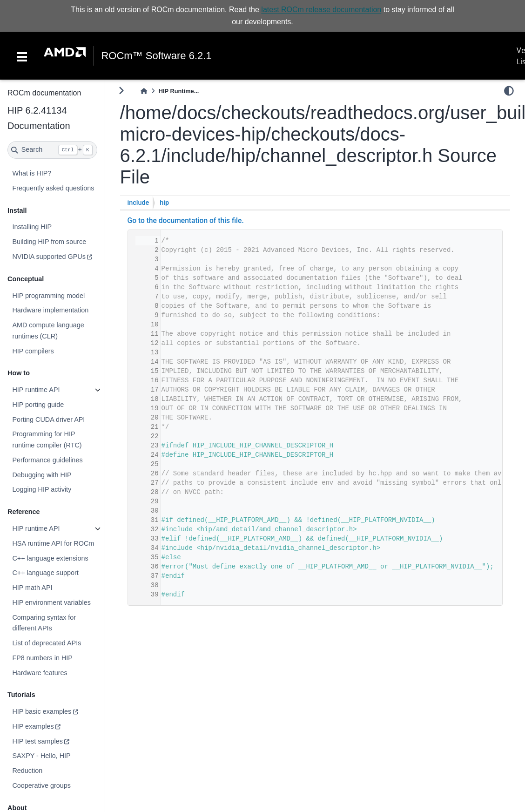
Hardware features (40, 673)
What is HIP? (32, 173)
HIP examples (33, 726)
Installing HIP (32, 227)
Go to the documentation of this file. (186, 221)
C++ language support (45, 573)
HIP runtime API (36, 390)
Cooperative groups (41, 785)
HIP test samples (37, 741)
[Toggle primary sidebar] (121, 91)
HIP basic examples (42, 711)
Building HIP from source (49, 242)
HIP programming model (48, 296)
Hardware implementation (50, 310)
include (138, 203)
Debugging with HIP (42, 475)
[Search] (52, 150)
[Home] (144, 91)
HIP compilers (33, 351)
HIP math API (32, 588)
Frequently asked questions (53, 188)
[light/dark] (509, 91)
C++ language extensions (50, 558)
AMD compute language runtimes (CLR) (48, 331)
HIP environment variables (51, 602)
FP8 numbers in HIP (42, 658)
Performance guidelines (47, 460)
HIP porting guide (38, 405)
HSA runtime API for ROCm (53, 543)
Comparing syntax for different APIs (44, 623)
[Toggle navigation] (22, 56)
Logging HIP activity (42, 489)
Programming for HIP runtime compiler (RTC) (47, 440)
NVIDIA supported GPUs (49, 257)
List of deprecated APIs (47, 643)
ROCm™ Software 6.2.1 (156, 56)
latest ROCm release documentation (321, 10)
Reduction (27, 771)
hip (164, 203)
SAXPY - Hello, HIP (41, 756)
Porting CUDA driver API (48, 420)
